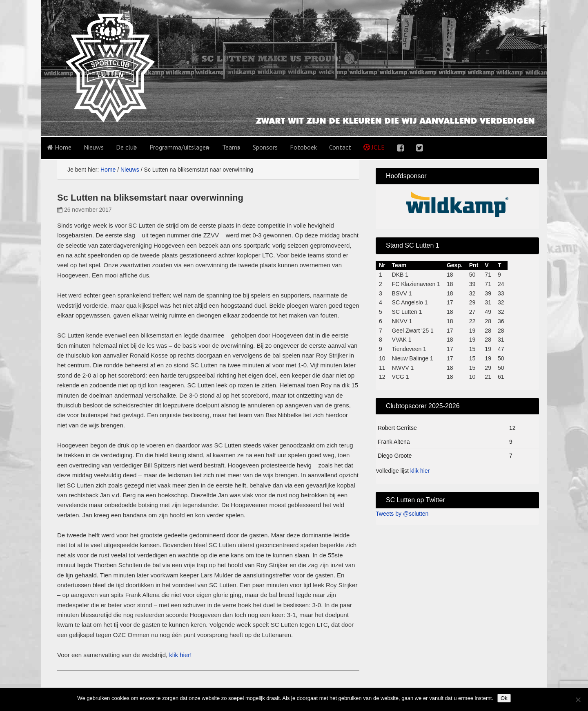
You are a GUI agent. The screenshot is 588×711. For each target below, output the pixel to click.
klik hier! (180, 655)
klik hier (420, 471)
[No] (578, 700)
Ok (504, 698)
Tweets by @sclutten (402, 514)
